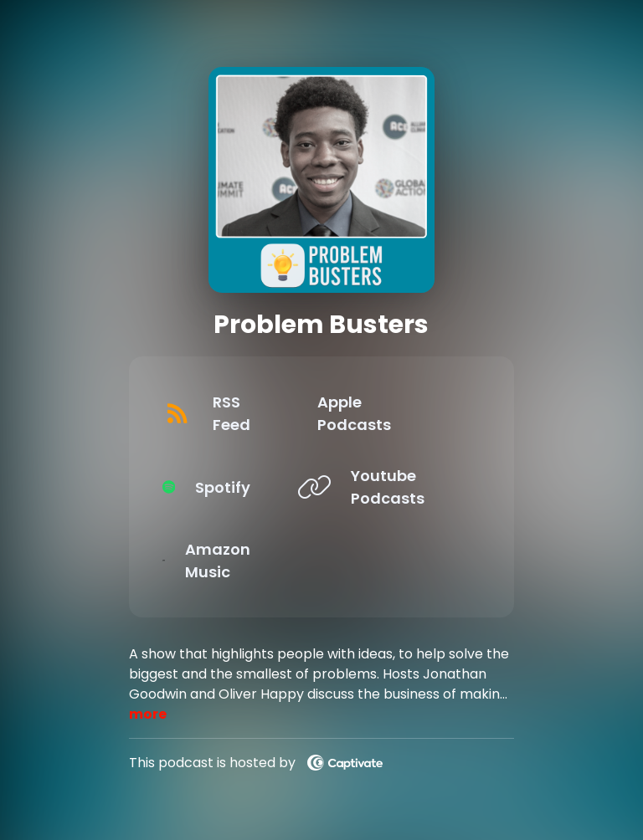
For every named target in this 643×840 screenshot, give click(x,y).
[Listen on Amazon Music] (232, 561)
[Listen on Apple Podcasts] (398, 413)
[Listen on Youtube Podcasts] (398, 487)
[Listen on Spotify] (232, 487)
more (148, 714)
